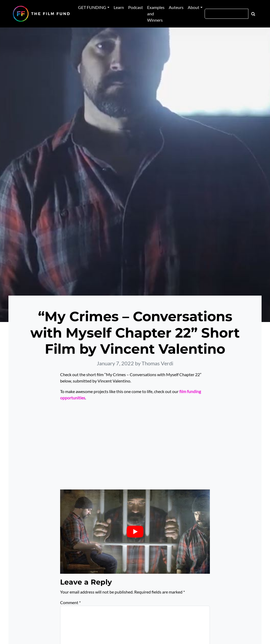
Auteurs (176, 7)
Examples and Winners (156, 14)
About (194, 7)
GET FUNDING (92, 7)
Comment (70, 602)
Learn (119, 7)
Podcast (136, 7)
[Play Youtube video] (135, 532)
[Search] (226, 14)
